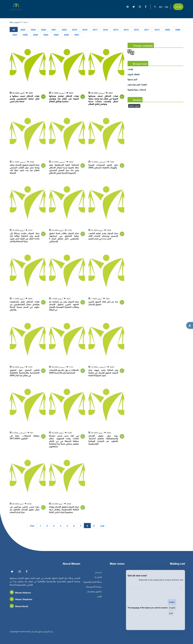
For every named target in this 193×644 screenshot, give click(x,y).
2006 (25, 35)
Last (102, 526)
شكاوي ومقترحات (94, 592)
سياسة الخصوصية (94, 588)
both (171, 616)
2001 (77, 35)
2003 (56, 35)
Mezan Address (20, 593)
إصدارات (131, 14)
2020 (64, 29)
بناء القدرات (159, 14)
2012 (136, 29)
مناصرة (144, 14)
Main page (14, 22)
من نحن (98, 573)
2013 (126, 29)
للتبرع (99, 597)
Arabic (172, 605)
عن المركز (85, 14)
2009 (167, 29)
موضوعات (116, 14)
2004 (46, 35)
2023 (33, 29)
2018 (85, 29)
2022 (44, 29)
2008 (178, 29)
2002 (66, 35)
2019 (75, 29)
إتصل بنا (98, 578)
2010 (157, 29)
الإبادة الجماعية (100, 14)
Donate (178, 6)
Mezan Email (19, 607)
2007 (15, 35)
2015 (116, 29)
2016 (105, 29)
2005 (36, 35)
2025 (23, 29)
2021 (54, 29)
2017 (95, 29)
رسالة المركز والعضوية (92, 583)
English (172, 611)
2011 (147, 29)
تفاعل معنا (175, 14)
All (14, 29)
